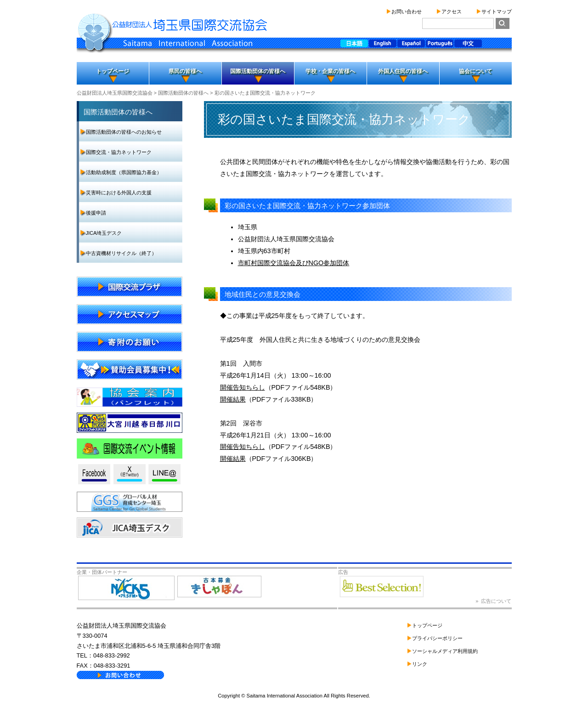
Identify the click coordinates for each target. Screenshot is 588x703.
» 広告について (493, 601)
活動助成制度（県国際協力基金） (124, 172)
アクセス (452, 11)
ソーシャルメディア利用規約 (445, 651)
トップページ (113, 71)
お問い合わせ (407, 11)
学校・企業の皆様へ (330, 71)
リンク (420, 664)
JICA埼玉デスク (104, 233)
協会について (475, 71)
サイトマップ (497, 11)
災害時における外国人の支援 (119, 193)
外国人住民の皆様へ (403, 71)
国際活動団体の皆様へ (258, 71)
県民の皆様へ (185, 71)
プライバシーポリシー (437, 638)
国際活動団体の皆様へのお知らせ (124, 132)
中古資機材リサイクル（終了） (121, 253)
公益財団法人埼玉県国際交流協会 (115, 93)
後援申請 (96, 213)
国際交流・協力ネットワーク (119, 152)
